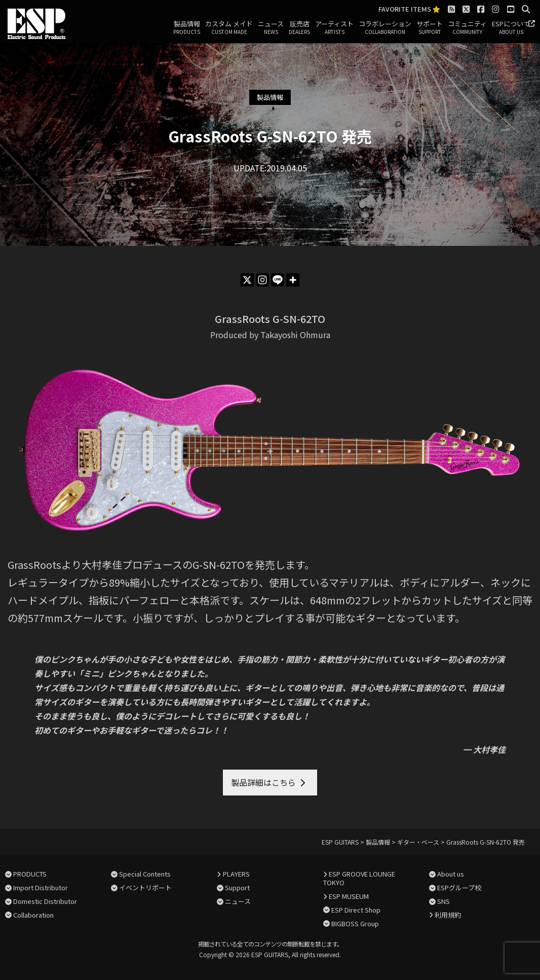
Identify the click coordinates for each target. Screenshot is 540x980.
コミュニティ (467, 28)
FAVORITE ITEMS (409, 9)
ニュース (271, 28)
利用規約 (448, 915)
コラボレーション (385, 28)
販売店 (299, 28)
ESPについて (511, 28)
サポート (430, 28)
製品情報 (187, 28)
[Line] (278, 280)
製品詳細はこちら (263, 782)
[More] (293, 280)
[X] (247, 280)
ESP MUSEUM (349, 896)
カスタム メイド (229, 28)
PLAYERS (236, 874)
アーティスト (334, 28)
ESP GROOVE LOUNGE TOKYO (359, 878)
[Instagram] (262, 280)
